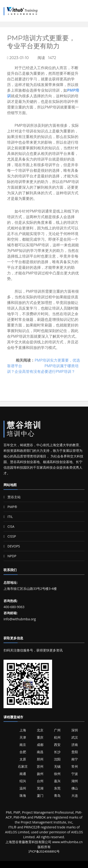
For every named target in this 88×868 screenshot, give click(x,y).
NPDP (10, 556)
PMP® (10, 507)
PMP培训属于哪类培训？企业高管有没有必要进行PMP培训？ (43, 369)
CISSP (10, 536)
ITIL (8, 517)
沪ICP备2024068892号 (44, 851)
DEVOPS (12, 546)
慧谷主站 (12, 497)
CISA (9, 526)
